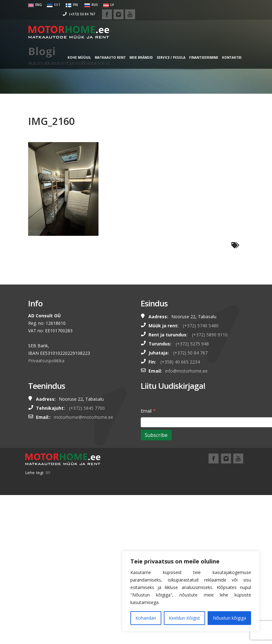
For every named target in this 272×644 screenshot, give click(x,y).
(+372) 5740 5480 (201, 326)
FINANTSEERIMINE (197, 57)
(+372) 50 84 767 (181, 5)
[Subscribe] (156, 435)
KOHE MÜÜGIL (73, 57)
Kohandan (146, 618)
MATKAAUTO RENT (104, 57)
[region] (191, 591)
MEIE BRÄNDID (135, 57)
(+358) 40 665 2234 (180, 362)
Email (148, 411)
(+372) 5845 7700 (87, 408)
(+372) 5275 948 (192, 344)
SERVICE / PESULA (164, 57)
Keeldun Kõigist (184, 618)
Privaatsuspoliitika (46, 361)
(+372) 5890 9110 (210, 335)
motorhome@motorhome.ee (83, 417)
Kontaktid (225, 57)
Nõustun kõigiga (229, 618)
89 (48, 473)
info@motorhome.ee (186, 371)
